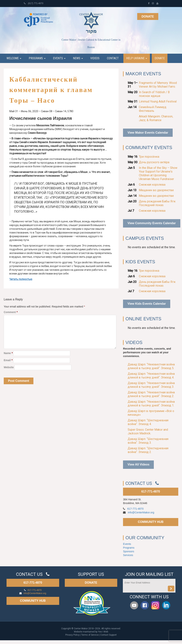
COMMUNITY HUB (151, 522)
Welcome (14, 58)
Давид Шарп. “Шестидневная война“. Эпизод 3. (148, 441)
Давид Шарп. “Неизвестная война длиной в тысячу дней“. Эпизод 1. (151, 404)
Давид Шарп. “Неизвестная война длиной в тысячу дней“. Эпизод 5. (151, 366)
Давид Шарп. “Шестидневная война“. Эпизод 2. (148, 450)
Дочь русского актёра (154, 162)
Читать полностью (21, 279)
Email (8, 360)
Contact (113, 58)
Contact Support (108, 635)
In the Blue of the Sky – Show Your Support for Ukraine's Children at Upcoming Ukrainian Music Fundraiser (158, 173)
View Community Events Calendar (152, 223)
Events (59, 58)
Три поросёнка (149, 157)
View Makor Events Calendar (148, 133)
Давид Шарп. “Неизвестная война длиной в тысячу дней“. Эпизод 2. (151, 394)
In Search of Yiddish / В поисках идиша (154, 94)
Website (9, 367)
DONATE (91, 583)
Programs (37, 58)
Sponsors (129, 551)
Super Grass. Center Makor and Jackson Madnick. (148, 431)
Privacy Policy (72, 635)
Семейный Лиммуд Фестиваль (153, 109)
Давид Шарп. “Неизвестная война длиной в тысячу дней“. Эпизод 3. (151, 385)
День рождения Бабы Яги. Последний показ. (157, 203)
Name (8, 353)
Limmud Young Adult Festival (158, 101)
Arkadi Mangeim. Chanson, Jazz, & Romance (156, 118)
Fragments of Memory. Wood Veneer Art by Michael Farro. (158, 85)
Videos (95, 58)
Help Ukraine (137, 58)
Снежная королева (152, 185)
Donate (148, 16)
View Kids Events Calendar (147, 304)
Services (128, 555)
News (78, 58)
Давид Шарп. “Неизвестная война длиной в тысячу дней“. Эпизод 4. (151, 376)
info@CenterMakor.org (141, 512)
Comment (11, 312)
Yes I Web (103, 632)
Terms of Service (90, 635)
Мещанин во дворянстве (156, 190)
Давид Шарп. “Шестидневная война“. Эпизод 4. (148, 422)
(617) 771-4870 (34, 3)
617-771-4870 (151, 491)
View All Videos (138, 464)
